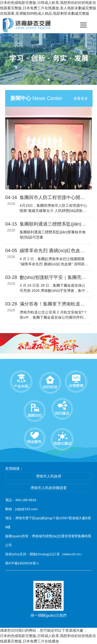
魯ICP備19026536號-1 (22, 563)
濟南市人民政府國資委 (49, 488)
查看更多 (81, 98)
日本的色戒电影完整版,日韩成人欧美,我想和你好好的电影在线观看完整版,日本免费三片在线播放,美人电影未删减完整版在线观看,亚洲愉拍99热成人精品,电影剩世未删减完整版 (48, 8)
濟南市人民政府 (49, 476)
